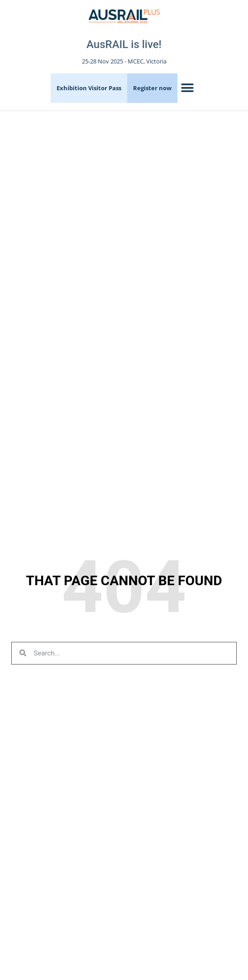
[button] (188, 88)
